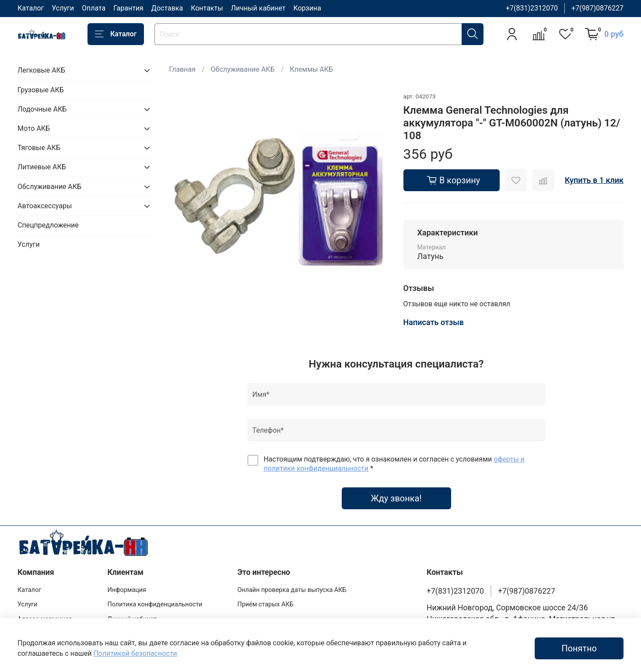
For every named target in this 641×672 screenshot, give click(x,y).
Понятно (579, 648)
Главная (182, 69)
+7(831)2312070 (532, 8)
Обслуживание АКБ (243, 69)
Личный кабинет (258, 8)
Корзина (307, 8)
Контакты (207, 8)
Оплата (94, 8)
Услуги (63, 8)
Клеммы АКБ (311, 69)
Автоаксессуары (45, 206)
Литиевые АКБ (42, 167)
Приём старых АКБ (265, 604)
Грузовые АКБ (41, 90)
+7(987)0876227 (597, 8)
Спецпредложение (48, 225)
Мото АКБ (34, 128)
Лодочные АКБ (42, 109)
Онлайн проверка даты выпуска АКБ (292, 590)
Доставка (167, 8)
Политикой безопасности (135, 653)
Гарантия (128, 8)
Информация (127, 590)
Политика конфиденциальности (155, 604)
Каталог (31, 8)
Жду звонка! (396, 498)
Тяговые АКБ (39, 148)
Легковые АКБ (41, 70)
